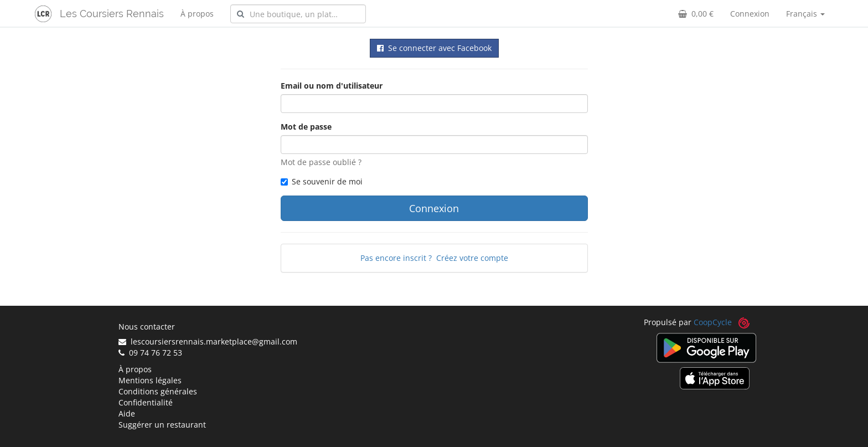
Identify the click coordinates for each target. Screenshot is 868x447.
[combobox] (298, 14)
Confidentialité (146, 402)
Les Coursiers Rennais (112, 14)
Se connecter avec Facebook (434, 48)
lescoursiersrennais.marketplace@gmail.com (208, 341)
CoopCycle (713, 322)
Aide (127, 413)
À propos (197, 14)
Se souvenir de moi (322, 181)
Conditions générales (158, 391)
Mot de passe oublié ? (321, 162)
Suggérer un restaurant (162, 425)
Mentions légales (150, 380)
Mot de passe (306, 127)
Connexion (750, 14)
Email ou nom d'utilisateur (332, 86)
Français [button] (805, 14)
